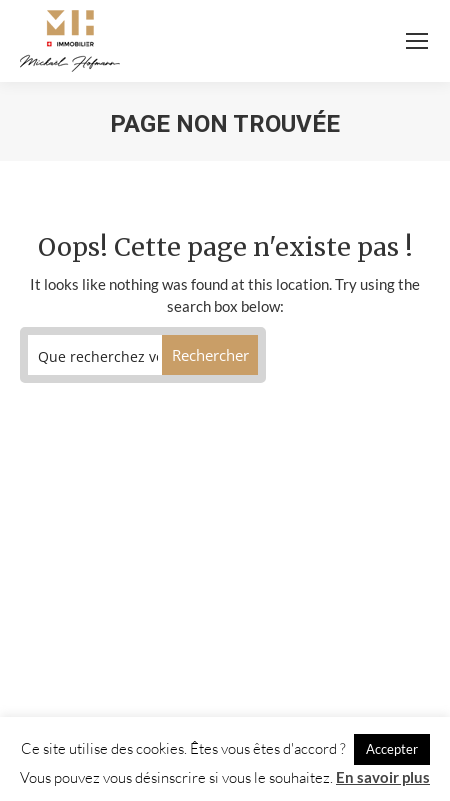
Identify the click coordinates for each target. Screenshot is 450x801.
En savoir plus (383, 777)
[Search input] (98, 355)
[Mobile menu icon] (417, 41)
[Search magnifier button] (210, 355)
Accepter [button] (392, 749)
